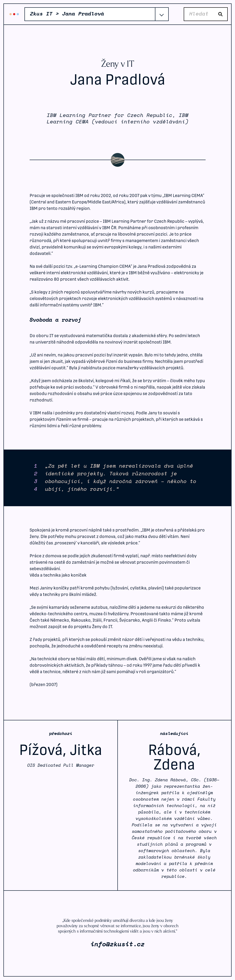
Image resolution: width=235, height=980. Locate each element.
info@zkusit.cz (118, 945)
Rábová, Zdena (174, 757)
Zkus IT (14, 14)
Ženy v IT (118, 65)
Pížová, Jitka (61, 750)
